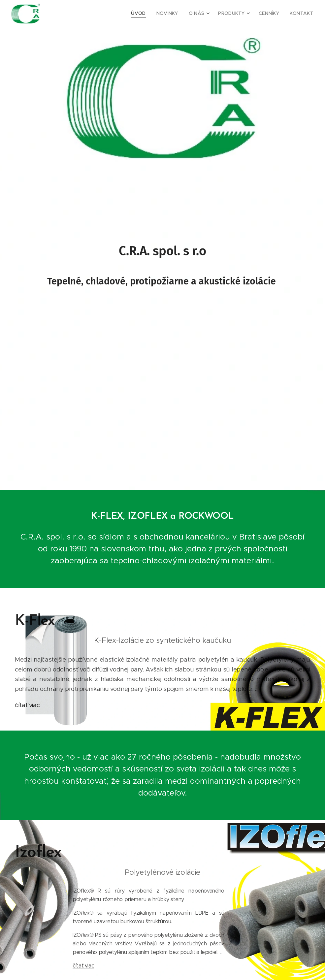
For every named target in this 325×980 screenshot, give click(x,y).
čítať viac (27, 705)
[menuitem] (149, 14)
